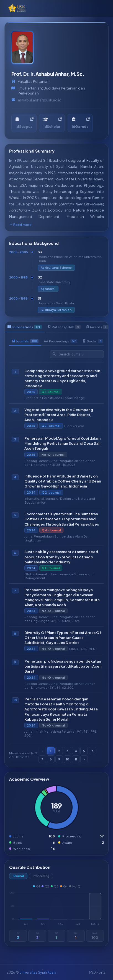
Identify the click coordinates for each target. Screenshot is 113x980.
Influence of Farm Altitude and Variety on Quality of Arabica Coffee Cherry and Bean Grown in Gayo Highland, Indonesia (63, 481)
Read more (20, 225)
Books (93, 341)
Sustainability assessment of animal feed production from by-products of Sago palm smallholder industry (61, 557)
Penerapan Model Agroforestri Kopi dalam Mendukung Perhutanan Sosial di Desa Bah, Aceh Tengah (63, 443)
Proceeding (41, 876)
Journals (25, 341)
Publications (25, 327)
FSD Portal (98, 972)
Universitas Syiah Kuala (38, 972)
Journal (18, 876)
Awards (97, 327)
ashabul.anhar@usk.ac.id (40, 100)
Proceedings (61, 341)
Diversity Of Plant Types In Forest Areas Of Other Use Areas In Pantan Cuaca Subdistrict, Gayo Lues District (63, 637)
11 (76, 759)
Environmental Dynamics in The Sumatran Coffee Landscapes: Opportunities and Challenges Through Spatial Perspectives (62, 519)
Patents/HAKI (64, 327)
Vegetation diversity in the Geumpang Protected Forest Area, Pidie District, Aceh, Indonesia (59, 414)
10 (68, 759)
